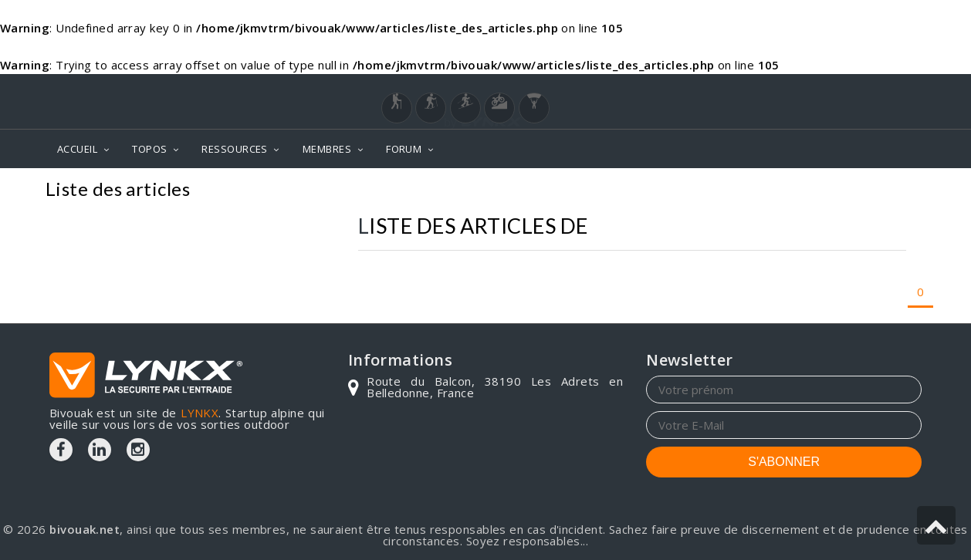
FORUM (404, 149)
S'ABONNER (784, 462)
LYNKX (200, 413)
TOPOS (149, 149)
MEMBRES (327, 149)
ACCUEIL (77, 149)
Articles (894, 191)
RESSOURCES (235, 149)
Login (845, 89)
